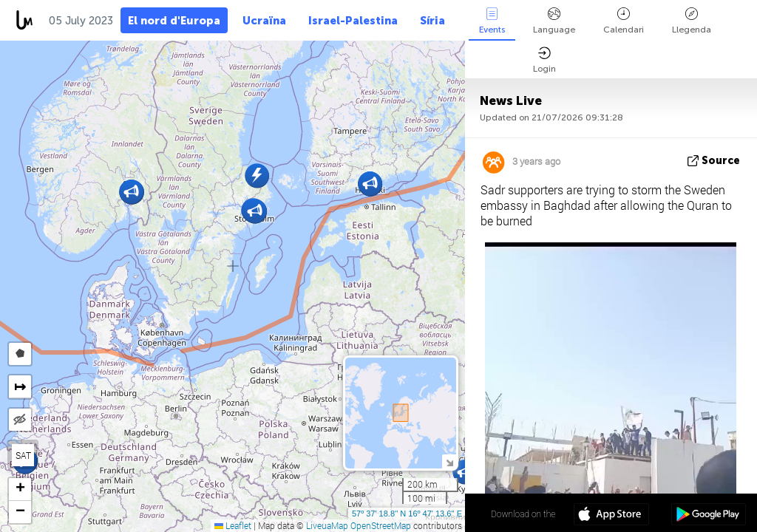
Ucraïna (264, 21)
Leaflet (233, 525)
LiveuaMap (327, 525)
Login (544, 60)
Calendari (624, 21)
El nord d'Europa (174, 21)
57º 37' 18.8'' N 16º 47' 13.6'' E (407, 514)
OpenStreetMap (381, 525)
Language (554, 21)
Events (492, 21)
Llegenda (692, 21)
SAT (23, 455)
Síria (432, 21)
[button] (465, 472)
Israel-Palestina (353, 21)
